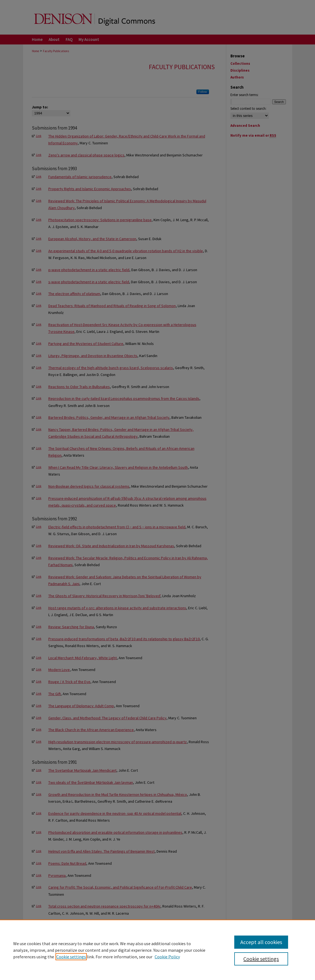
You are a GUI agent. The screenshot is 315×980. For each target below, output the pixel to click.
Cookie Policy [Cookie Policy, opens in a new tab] (167, 957)
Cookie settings (71, 957)
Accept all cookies (261, 942)
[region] (157, 950)
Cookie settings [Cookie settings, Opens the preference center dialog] (261, 959)
